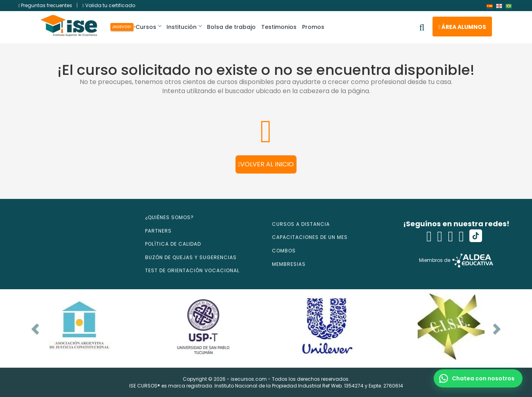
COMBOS (284, 251)
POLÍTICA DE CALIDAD (173, 244)
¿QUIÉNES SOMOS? (169, 217)
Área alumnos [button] (462, 27)
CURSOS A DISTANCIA (301, 224)
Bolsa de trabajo (232, 27)
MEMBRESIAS (289, 264)
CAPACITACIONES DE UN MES (310, 237)
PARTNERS (158, 231)
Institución (184, 27)
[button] (478, 378)
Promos (314, 27)
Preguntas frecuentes (46, 5)
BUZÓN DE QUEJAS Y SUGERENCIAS (191, 257)
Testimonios (279, 27)
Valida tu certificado (108, 5)
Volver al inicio (266, 164)
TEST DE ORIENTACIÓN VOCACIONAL (192, 270)
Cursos (147, 27)
